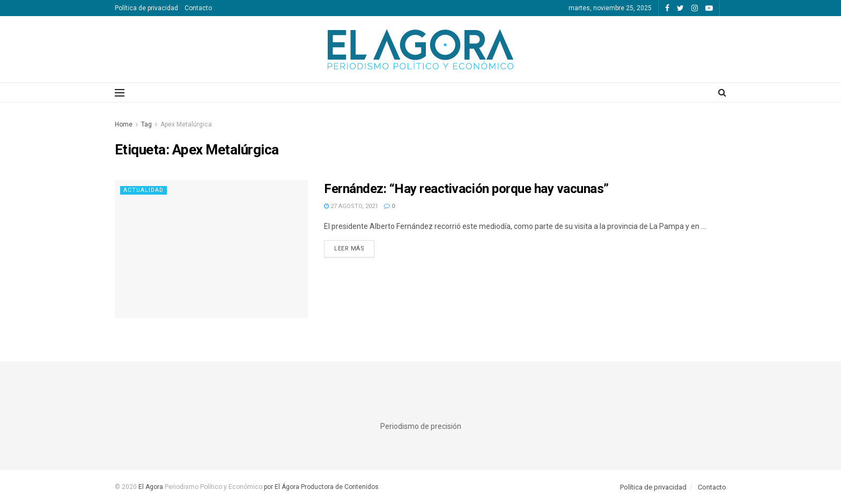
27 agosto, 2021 (351, 206)
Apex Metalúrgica (186, 124)
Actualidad (144, 190)
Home (124, 124)
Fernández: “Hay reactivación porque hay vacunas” (466, 189)
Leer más (349, 249)
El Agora (152, 487)
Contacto (198, 8)
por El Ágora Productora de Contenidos (320, 487)
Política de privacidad (146, 8)
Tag (146, 124)
